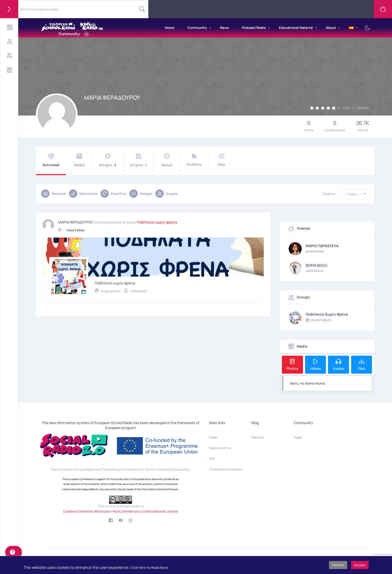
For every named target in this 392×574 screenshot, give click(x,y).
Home (170, 28)
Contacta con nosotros (226, 469)
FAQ (212, 459)
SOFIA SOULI (317, 265)
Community (197, 28)
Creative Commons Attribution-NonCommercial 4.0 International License (121, 511)
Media (79, 160)
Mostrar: (329, 194)
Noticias (257, 437)
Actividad (51, 160)
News (224, 28)
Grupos (138, 160)
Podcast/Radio (254, 28)
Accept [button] (360, 565)
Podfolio (194, 160)
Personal (53, 194)
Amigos (108, 160)
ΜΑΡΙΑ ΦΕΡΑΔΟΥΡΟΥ (76, 221)
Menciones (83, 194)
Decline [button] (338, 565)
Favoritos (113, 194)
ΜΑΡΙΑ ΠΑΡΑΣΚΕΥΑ (322, 246)
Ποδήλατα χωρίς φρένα (157, 221)
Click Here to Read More (149, 567)
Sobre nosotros (220, 448)
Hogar (213, 437)
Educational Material (296, 28)
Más (222, 160)
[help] (14, 552)
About (331, 28)
